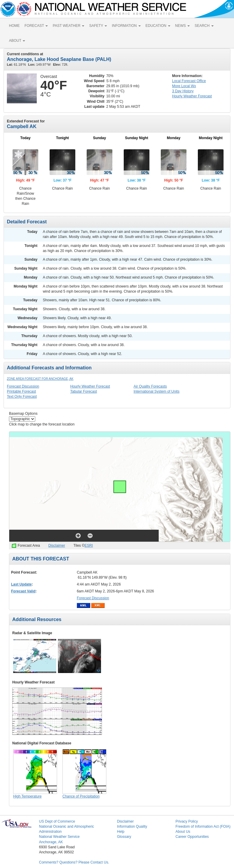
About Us (183, 832)
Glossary (124, 837)
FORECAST (36, 26)
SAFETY (98, 26)
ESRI (89, 546)
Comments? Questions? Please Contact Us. (74, 862)
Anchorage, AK (51, 842)
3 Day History (183, 91)
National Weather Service (59, 837)
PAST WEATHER (68, 26)
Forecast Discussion (23, 386)
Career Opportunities (192, 837)
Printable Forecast (21, 391)
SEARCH (204, 26)
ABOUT (17, 41)
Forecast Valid (23, 591)
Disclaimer (57, 546)
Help (121, 832)
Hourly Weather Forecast (90, 386)
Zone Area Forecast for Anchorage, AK (40, 379)
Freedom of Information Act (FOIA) (203, 826)
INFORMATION (126, 26)
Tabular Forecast (84, 391)
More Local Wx (184, 86)
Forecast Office (189, 81)
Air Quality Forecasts (150, 386)
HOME (14, 26)
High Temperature (27, 796)
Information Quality (132, 826)
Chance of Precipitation (81, 796)
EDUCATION (158, 26)
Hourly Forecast (192, 96)
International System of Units (156, 391)
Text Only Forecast (22, 397)
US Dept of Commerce (57, 821)
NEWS (182, 26)
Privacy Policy (187, 821)
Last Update (21, 584)
